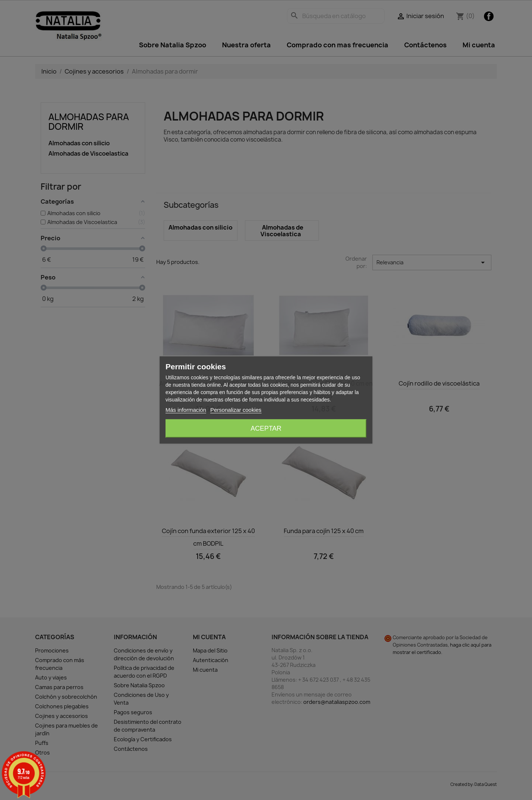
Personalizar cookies (236, 410)
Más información (186, 410)
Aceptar (266, 428)
